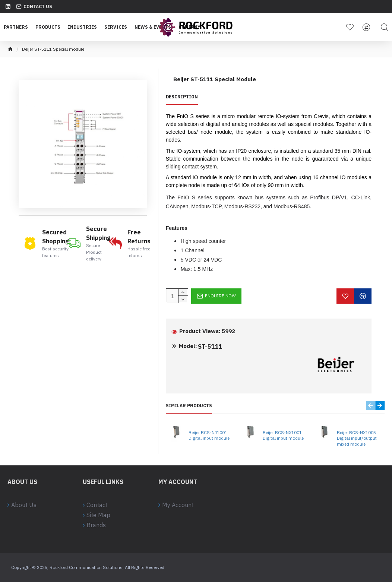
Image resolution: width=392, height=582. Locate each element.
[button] (371, 406)
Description (182, 97)
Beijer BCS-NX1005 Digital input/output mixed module (357, 438)
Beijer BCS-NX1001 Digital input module (283, 435)
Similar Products (189, 406)
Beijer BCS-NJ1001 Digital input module (209, 435)
